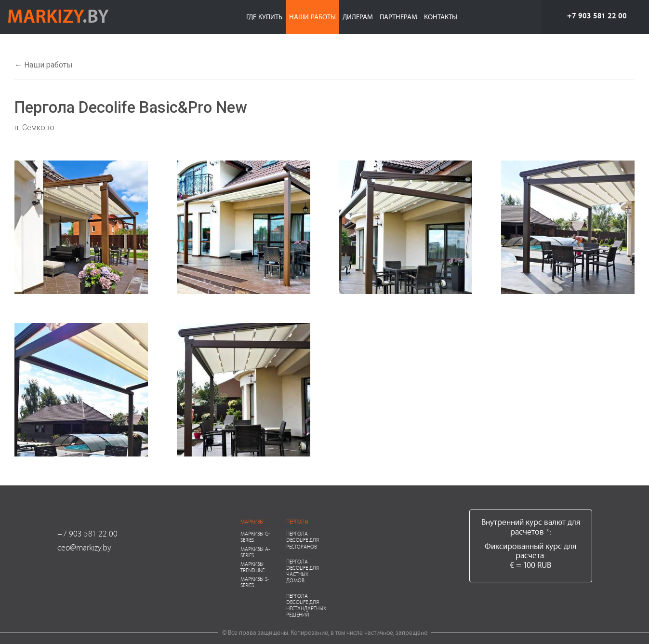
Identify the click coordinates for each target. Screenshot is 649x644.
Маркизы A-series (255, 552)
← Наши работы (44, 65)
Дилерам (358, 17)
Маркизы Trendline (252, 567)
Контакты (441, 17)
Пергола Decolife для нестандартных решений (306, 605)
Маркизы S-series (255, 582)
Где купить (264, 17)
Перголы (297, 521)
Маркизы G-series (255, 537)
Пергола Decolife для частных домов (303, 571)
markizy (58, 15)
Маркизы (252, 521)
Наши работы (312, 17)
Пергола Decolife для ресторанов (303, 540)
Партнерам (398, 17)
